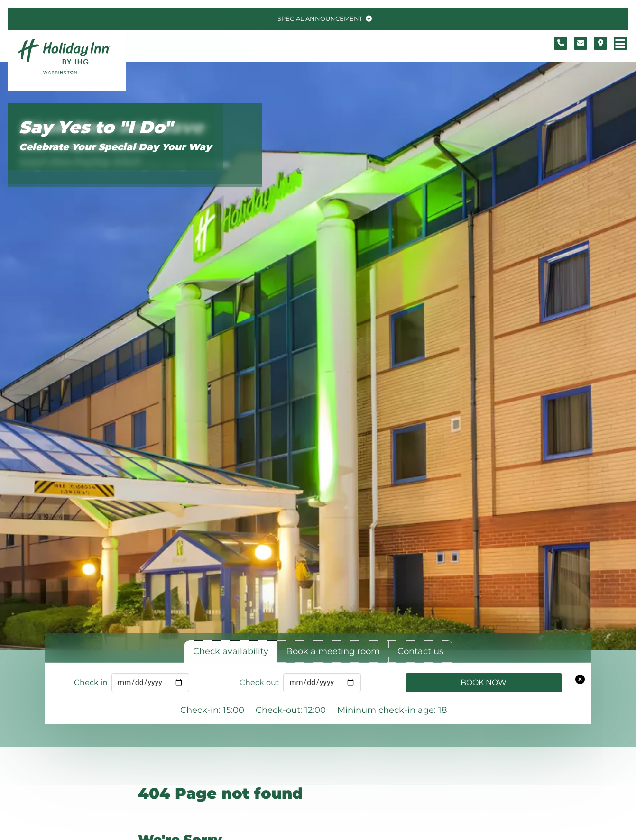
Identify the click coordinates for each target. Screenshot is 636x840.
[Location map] (600, 43)
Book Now (484, 682)
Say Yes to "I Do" (96, 127)
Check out (259, 682)
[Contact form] (581, 43)
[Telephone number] (561, 43)
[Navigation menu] (620, 44)
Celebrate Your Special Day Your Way (115, 147)
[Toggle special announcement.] (324, 19)
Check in (91, 682)
